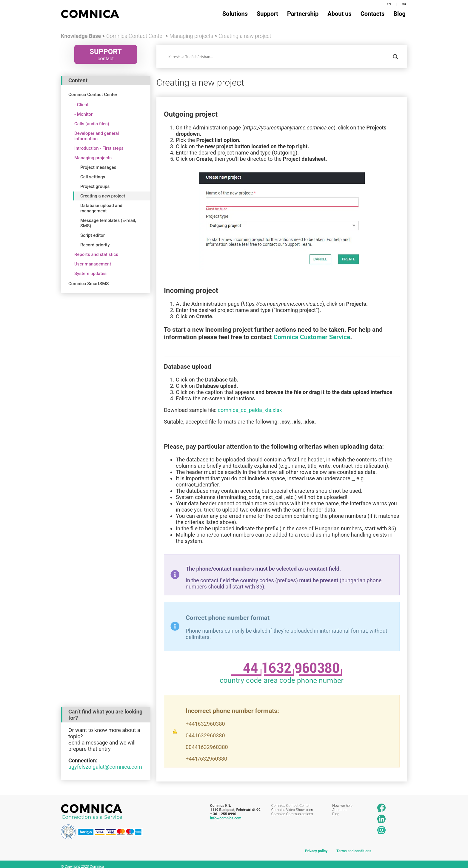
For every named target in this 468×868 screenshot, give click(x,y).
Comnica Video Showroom (292, 805)
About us (339, 14)
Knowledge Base (81, 36)
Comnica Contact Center (291, 801)
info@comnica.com (226, 814)
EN (389, 4)
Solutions (235, 14)
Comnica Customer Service (312, 337)
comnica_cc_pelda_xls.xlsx (250, 410)
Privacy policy (316, 847)
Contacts (373, 14)
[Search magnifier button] (395, 57)
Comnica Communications (292, 810)
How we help (342, 801)
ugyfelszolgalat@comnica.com (105, 762)
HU (404, 4)
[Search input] (279, 57)
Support (267, 14)
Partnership (303, 14)
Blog (400, 14)
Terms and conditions (354, 847)
